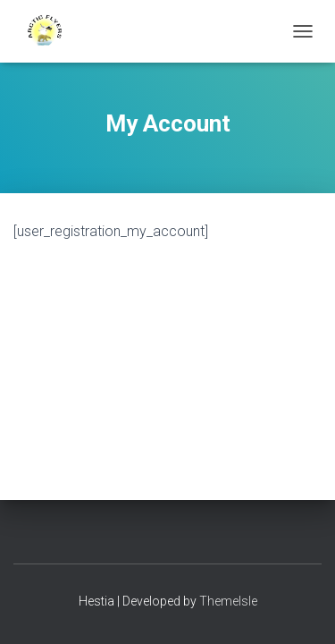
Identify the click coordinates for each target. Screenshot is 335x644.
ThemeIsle (228, 601)
